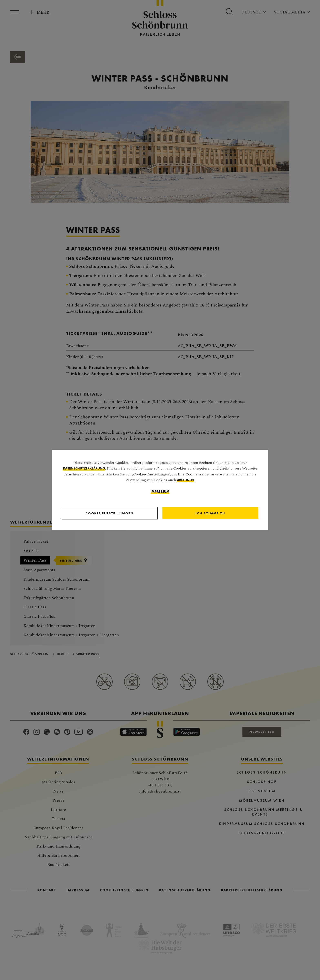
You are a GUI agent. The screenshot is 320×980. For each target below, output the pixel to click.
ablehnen (185, 480)
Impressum (160, 492)
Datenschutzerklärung (84, 469)
